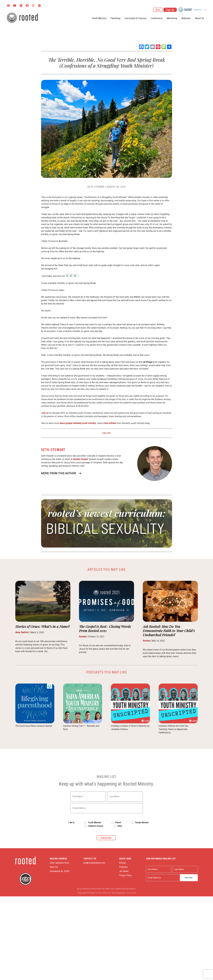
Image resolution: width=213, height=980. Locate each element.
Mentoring (172, 18)
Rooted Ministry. (103, 893)
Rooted (83, 637)
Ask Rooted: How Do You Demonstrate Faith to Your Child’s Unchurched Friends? (169, 631)
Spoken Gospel (80, 459)
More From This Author (59, 473)
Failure (107, 433)
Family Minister (142, 823)
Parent (118, 823)
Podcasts (118, 867)
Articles (117, 863)
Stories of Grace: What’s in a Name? (42, 626)
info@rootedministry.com (84, 863)
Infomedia (131, 893)
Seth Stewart (96, 187)
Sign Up (170, 10)
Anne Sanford (22, 632)
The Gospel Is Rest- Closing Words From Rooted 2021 (105, 628)
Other (120, 826)
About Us (199, 18)
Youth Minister (95, 823)
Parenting (115, 18)
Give (158, 10)
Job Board (119, 871)
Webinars (186, 18)
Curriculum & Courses (136, 18)
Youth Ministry (99, 18)
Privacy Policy (120, 875)
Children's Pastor (96, 826)
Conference (157, 18)
